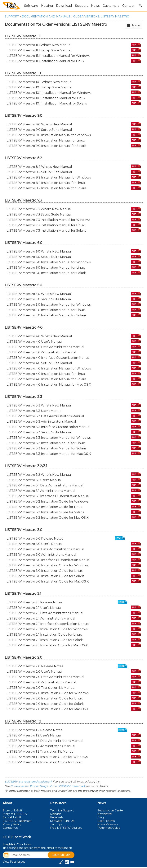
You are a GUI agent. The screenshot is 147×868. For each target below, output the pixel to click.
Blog (101, 817)
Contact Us (10, 828)
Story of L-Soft (12, 810)
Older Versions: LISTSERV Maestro (101, 16)
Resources (58, 803)
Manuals (56, 814)
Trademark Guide (109, 828)
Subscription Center (111, 810)
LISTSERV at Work (17, 837)
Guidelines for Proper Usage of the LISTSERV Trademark (48, 786)
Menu (136, 25)
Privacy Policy (12, 824)
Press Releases (108, 824)
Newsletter (105, 814)
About (8, 803)
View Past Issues (14, 862)
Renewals (57, 817)
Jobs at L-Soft (12, 817)
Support (12, 16)
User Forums (106, 821)
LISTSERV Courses (66, 828)
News (102, 803)
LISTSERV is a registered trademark (28, 782)
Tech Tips (56, 824)
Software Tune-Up (62, 821)
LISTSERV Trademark (17, 821)
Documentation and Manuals (46, 16)
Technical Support (62, 810)
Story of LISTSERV (15, 814)
